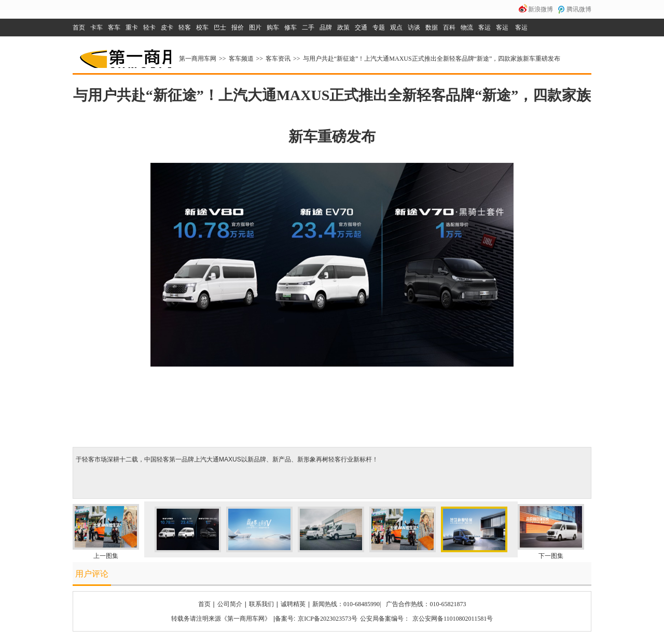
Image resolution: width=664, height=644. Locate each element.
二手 (308, 27)
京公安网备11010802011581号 (453, 619)
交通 (361, 27)
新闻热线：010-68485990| (347, 604)
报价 (238, 27)
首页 (79, 27)
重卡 (132, 27)
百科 (449, 27)
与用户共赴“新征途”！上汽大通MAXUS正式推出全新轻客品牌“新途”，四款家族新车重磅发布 (432, 59)
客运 (485, 27)
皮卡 (167, 27)
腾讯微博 (579, 9)
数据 (432, 27)
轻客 (185, 27)
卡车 (96, 27)
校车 (202, 27)
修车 (290, 27)
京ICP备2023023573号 (328, 619)
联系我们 (261, 604)
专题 (379, 27)
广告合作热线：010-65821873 (426, 604)
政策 (343, 27)
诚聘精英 (293, 604)
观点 (396, 27)
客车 (114, 27)
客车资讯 (278, 59)
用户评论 (92, 574)
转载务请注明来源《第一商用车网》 (221, 619)
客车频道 (241, 59)
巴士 (220, 27)
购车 (273, 27)
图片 (255, 27)
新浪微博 (541, 9)
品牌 (326, 27)
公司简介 (230, 604)
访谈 (414, 27)
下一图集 (551, 556)
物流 (467, 27)
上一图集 (106, 556)
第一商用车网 (125, 55)
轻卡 (149, 27)
